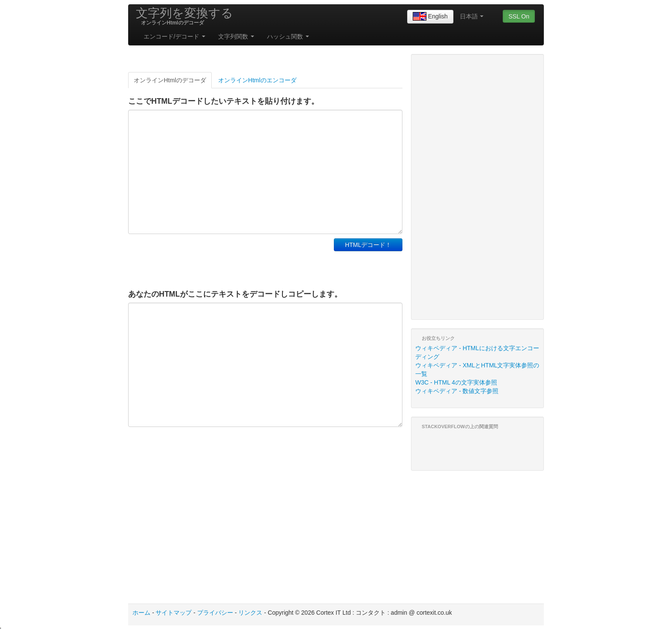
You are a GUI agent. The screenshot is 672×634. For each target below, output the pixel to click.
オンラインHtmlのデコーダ (170, 80)
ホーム (141, 613)
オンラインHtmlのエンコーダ (257, 80)
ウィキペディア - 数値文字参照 (457, 391)
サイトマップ (174, 613)
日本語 (472, 16)
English (430, 17)
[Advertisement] (228, 260)
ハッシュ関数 (288, 36)
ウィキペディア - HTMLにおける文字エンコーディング (477, 352)
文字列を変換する (184, 13)
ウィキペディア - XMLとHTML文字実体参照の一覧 (477, 370)
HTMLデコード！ (368, 245)
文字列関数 (236, 36)
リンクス (250, 613)
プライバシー (215, 613)
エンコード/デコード (174, 36)
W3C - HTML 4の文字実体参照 (456, 382)
